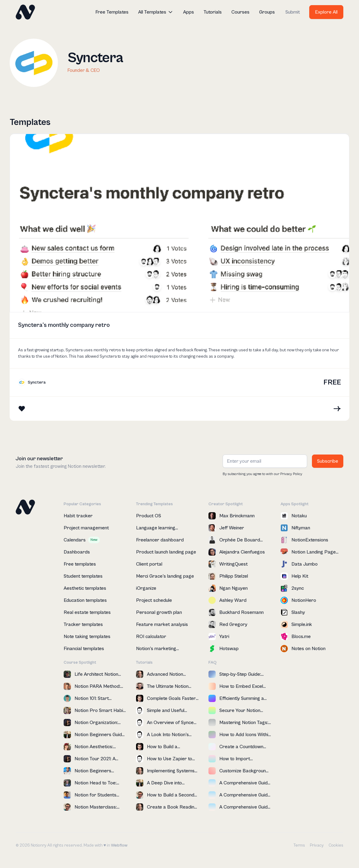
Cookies (336, 845)
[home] (25, 12)
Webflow (119, 845)
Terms (299, 845)
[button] (156, 12)
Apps (189, 12)
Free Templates (112, 12)
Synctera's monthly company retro (64, 325)
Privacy (317, 845)
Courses (240, 12)
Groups (267, 12)
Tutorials (213, 12)
